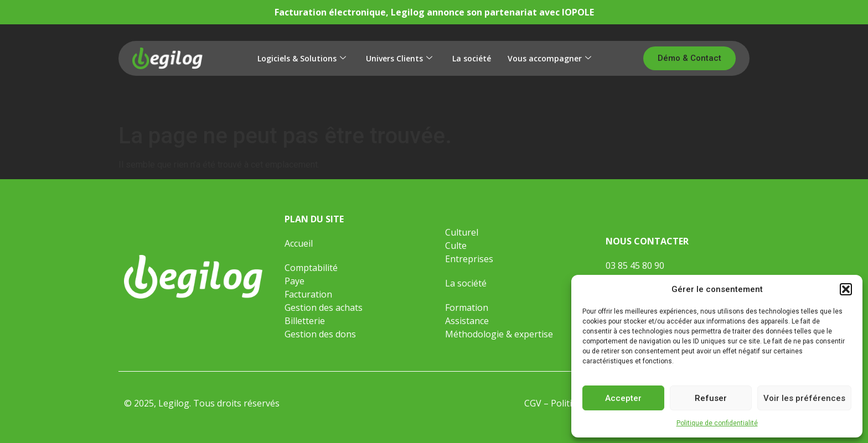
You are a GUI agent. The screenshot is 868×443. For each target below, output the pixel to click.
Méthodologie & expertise (499, 334)
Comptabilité (311, 268)
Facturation (308, 294)
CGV (533, 403)
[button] (846, 289)
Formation (468, 308)
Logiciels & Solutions (302, 58)
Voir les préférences (804, 398)
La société (472, 58)
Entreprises (469, 259)
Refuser (711, 398)
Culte (456, 246)
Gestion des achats (324, 308)
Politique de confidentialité (717, 423)
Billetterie (305, 321)
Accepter (623, 398)
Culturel (462, 232)
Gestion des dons (320, 334)
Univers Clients (399, 58)
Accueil (299, 243)
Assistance (467, 321)
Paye (294, 281)
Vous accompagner (549, 58)
